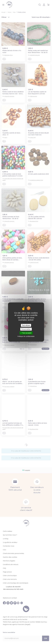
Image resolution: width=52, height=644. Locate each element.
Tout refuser (26, 325)
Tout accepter (26, 333)
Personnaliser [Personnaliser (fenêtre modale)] (26, 329)
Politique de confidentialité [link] (26, 336)
